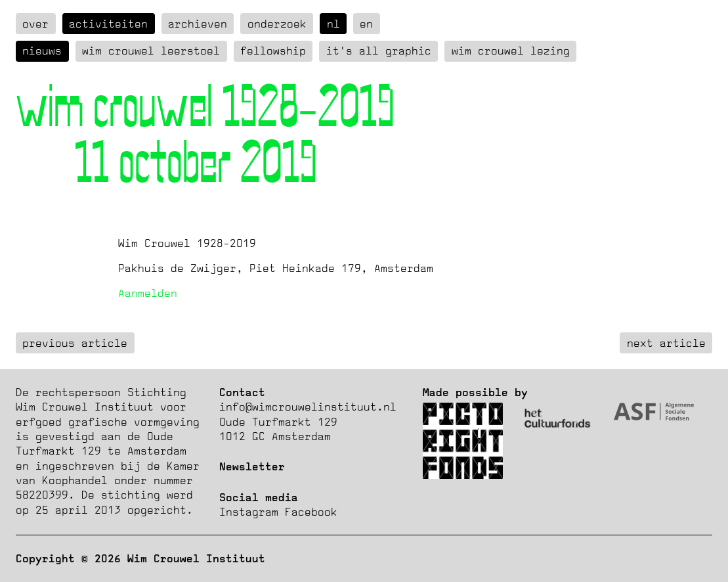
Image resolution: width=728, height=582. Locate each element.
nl (333, 24)
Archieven (198, 24)
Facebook (311, 512)
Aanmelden (148, 293)
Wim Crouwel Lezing (511, 51)
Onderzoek (277, 24)
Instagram (249, 512)
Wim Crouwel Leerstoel (151, 51)
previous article (75, 343)
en (366, 24)
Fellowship (273, 51)
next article (666, 343)
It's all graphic (379, 51)
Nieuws (42, 51)
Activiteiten (108, 24)
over (35, 24)
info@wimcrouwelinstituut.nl (308, 407)
